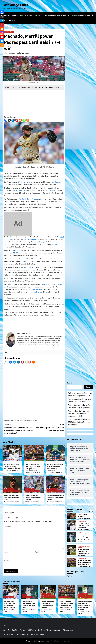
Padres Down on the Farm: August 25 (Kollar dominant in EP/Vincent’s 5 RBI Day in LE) (19, 429)
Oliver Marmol (23, 182)
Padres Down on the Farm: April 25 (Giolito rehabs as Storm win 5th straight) (80, 422)
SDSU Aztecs (29, 15)
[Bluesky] (2, 41)
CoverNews (55, 641)
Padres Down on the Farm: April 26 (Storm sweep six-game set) (80, 406)
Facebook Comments (26, 518)
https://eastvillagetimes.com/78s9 (46, 87)
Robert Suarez (36, 289)
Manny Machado (52, 190)
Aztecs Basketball (83, 534)
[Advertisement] (34, 103)
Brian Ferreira (15, 502)
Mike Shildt (22, 199)
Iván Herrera (35, 253)
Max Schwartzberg (22, 53)
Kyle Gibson (55, 182)
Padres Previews (46, 338)
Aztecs (80, 532)
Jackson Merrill (38, 242)
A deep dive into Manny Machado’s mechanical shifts (12, 498)
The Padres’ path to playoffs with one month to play (49, 427)
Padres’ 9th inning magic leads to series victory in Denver (55, 498)
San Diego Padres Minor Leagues (79, 15)
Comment (8, 527)
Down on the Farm (82, 545)
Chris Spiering (58, 502)
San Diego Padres (17, 15)
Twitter (70, 576)
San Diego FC (39, 15)
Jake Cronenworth (18, 190)
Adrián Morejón (48, 284)
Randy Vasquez (33, 420)
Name (6, 552)
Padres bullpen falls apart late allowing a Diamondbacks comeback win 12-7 (33, 467)
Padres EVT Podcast (11, 21)
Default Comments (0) (11, 518)
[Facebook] (6, 120)
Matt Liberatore (29, 267)
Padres (26, 420)
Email (37, 552)
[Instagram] (2, 33)
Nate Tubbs (15, 470)
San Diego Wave (50, 15)
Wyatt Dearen (37, 472)
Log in (6, 625)
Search (70, 383)
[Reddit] (20, 120)
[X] (9, 120)
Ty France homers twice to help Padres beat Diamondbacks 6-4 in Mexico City (55, 467)
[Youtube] (2, 37)
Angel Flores (36, 502)
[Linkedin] (13, 120)
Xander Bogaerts (29, 261)
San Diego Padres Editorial (11, 491)
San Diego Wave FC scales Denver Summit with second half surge (84, 515)
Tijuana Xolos (62, 15)
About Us (7, 15)
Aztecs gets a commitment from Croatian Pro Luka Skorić (80, 400)
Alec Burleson (38, 292)
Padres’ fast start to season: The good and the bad (33, 498)
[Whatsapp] (24, 120)
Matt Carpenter (19, 253)
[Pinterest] (17, 120)
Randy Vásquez (32, 199)
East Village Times (15, 5)
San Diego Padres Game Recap (55, 460)
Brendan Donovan (30, 239)
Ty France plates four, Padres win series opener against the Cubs (12, 466)
